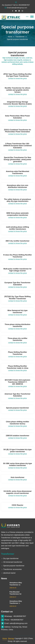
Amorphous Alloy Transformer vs (16, 584)
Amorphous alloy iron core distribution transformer (17, 186)
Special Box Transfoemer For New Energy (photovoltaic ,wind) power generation (17, 159)
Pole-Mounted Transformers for (15, 593)
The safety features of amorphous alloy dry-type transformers (17, 200)
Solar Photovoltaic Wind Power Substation (18, 117)
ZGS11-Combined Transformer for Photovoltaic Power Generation (17, 131)
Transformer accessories (11, 569)
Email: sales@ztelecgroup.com (14, 623)
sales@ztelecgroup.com (19, 8)
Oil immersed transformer (12, 562)
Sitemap (11, 638)
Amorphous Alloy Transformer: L (16, 602)
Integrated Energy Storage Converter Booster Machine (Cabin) (17, 103)
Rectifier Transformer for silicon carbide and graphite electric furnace (17, 90)
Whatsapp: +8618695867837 (14, 616)
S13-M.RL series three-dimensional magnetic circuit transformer (17, 492)
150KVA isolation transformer (17, 436)
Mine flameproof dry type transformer (17, 311)
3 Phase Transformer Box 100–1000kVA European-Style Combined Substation (17, 146)
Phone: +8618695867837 (12, 620)
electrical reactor (8, 573)
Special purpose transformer (13, 566)
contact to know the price (17, 79)
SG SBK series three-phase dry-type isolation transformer (17, 464)
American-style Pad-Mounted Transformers (17, 172)
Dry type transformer (10, 558)
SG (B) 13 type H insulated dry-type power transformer (17, 451)
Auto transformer (17, 477)
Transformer (20, 37)
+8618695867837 (24, 5)
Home (10, 37)
